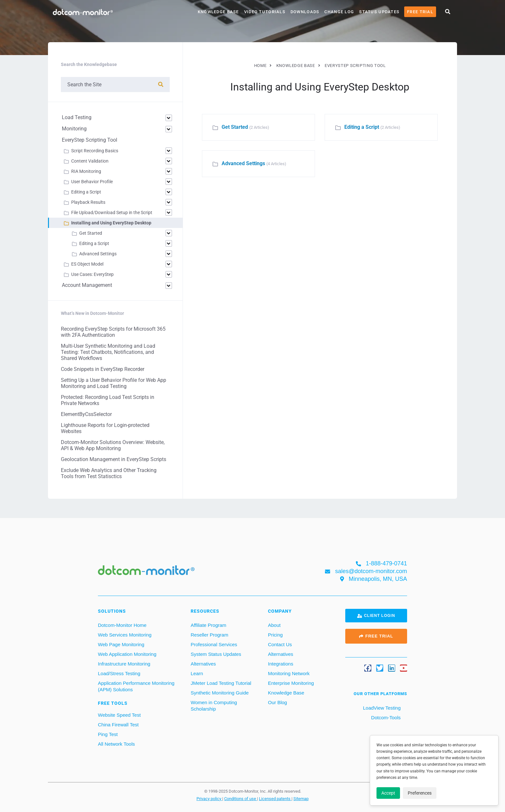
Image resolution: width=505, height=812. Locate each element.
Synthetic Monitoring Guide (220, 693)
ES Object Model (87, 264)
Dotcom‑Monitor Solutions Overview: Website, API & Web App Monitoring (113, 445)
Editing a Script (362, 127)
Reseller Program (210, 635)
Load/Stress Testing (119, 673)
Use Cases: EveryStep (92, 274)
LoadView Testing (381, 708)
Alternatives (203, 664)
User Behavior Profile (92, 182)
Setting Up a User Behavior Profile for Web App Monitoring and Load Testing (114, 383)
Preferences (420, 793)
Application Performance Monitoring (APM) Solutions (136, 686)
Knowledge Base (218, 12)
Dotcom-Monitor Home (122, 625)
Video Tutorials (265, 12)
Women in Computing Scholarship (214, 706)
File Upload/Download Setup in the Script (112, 212)
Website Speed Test (119, 715)
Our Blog (277, 702)
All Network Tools (116, 744)
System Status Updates (216, 654)
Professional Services (214, 644)
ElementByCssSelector (86, 414)
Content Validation (90, 161)
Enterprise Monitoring (291, 683)
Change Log (339, 12)
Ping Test (108, 734)
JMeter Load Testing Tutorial (221, 683)
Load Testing (77, 117)
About (274, 625)
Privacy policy (209, 798)
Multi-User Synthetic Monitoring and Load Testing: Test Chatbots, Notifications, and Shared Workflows (108, 352)
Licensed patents (275, 798)
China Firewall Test (118, 725)
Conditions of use (241, 798)
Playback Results (88, 202)
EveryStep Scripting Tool (90, 140)
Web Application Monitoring (127, 654)
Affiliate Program (209, 625)
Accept (388, 793)
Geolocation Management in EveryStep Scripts (114, 459)
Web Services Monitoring (125, 635)
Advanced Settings (243, 163)
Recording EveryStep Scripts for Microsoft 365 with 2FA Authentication (113, 332)
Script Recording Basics (95, 151)
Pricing (275, 635)
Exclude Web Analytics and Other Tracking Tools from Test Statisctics (109, 473)
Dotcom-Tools (385, 718)
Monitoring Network (289, 673)
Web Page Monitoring (121, 644)
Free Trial (420, 12)
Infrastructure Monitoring (124, 664)
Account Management (87, 285)
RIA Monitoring (86, 171)
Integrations (281, 664)
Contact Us (280, 644)
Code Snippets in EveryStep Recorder (103, 369)
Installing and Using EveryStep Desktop (111, 223)
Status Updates (379, 12)
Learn (197, 673)
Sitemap (301, 798)
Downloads (305, 12)
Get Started (235, 127)
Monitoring (74, 129)
